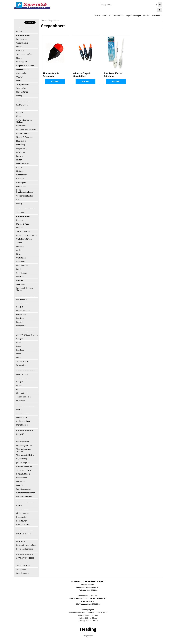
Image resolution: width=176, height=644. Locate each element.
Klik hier (55, 81)
